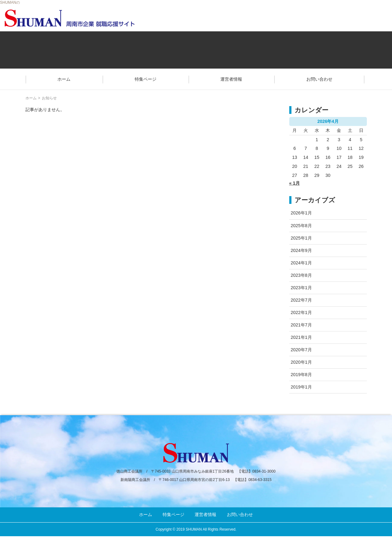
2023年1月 (301, 288)
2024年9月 (301, 250)
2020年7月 (301, 350)
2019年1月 (301, 387)
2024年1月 (301, 263)
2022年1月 (301, 312)
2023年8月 (301, 275)
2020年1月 (301, 362)
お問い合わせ (319, 79)
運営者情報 (231, 79)
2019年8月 (301, 375)
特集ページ (146, 79)
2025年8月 (301, 226)
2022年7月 (301, 300)
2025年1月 (301, 238)
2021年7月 (301, 325)
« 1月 (295, 183)
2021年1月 (301, 337)
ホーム (64, 79)
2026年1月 (301, 213)
